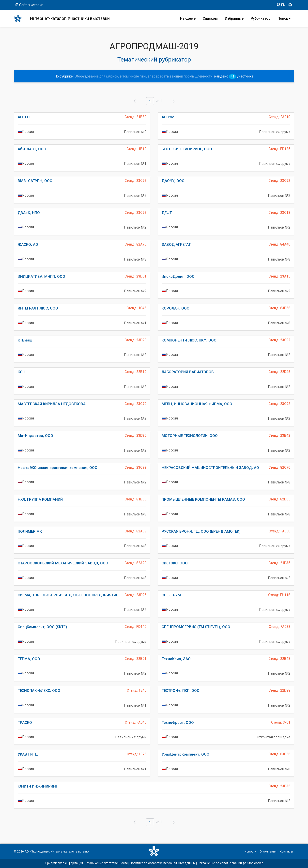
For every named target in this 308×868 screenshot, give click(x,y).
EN (281, 5)
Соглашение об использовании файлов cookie (230, 863)
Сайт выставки (29, 5)
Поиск (284, 18)
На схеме (188, 18)
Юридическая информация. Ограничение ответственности (86, 863)
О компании (268, 852)
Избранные (234, 18)
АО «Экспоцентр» (37, 852)
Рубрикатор (261, 18)
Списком (210, 18)
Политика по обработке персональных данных (163, 863)
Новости (250, 852)
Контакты (286, 852)
